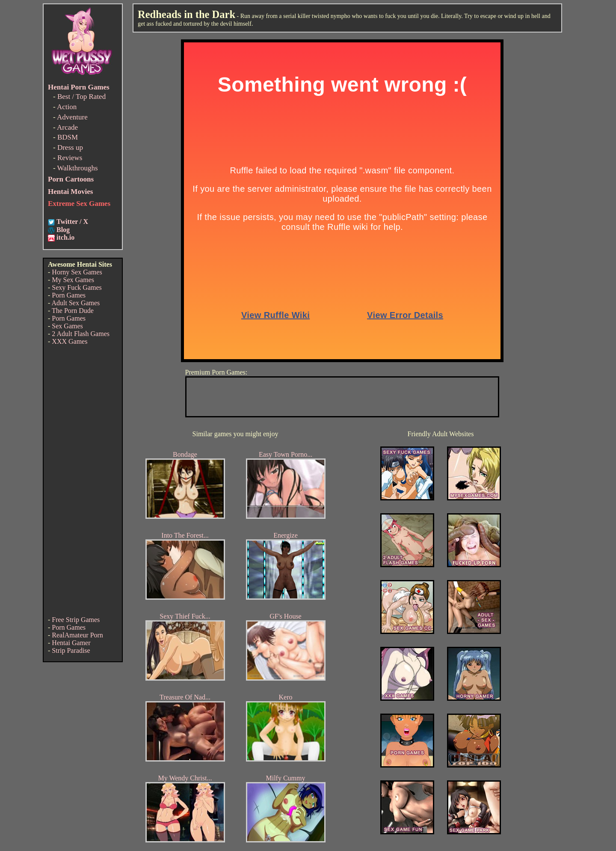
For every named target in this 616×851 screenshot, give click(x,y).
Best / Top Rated (81, 97)
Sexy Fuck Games (77, 287)
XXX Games (70, 341)
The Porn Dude (73, 311)
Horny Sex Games (77, 272)
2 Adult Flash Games (81, 334)
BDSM (68, 137)
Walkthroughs (78, 168)
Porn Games (69, 295)
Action (67, 107)
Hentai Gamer (71, 643)
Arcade (67, 127)
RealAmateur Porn (77, 635)
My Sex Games (73, 280)
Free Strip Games (76, 620)
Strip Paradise (71, 650)
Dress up (70, 147)
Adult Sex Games (76, 303)
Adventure (72, 117)
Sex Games (67, 326)
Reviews (70, 158)
